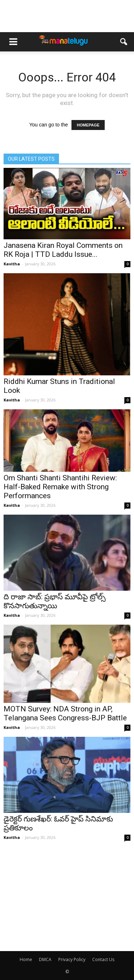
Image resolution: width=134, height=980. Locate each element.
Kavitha (12, 264)
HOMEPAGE (88, 125)
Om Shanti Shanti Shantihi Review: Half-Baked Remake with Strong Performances (60, 487)
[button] (124, 42)
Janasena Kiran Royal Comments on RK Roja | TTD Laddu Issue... (63, 250)
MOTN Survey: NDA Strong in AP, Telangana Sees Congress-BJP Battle (65, 713)
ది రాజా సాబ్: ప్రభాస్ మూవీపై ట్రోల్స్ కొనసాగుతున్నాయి (55, 601)
